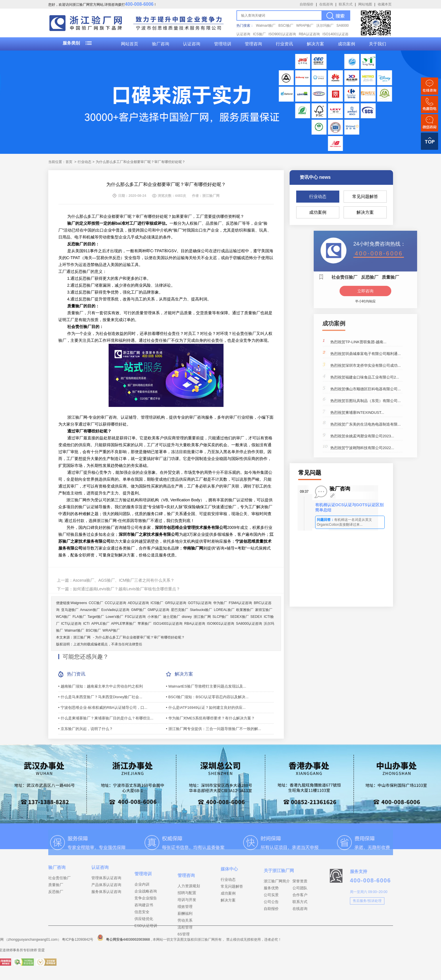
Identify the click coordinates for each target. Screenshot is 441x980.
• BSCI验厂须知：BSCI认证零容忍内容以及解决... (207, 697)
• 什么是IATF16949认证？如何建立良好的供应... (206, 708)
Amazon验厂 (90, 610)
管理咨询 (253, 44)
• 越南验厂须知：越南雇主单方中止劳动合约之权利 (101, 686)
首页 (69, 162)
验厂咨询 (161, 44)
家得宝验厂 (264, 610)
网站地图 (365, 4)
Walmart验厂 (266, 26)
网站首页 (130, 44)
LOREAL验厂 (224, 610)
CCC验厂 (96, 603)
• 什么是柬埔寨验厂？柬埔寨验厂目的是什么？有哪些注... (106, 718)
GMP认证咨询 (158, 610)
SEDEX (256, 617)
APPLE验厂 (100, 624)
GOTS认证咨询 (200, 603)
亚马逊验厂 (70, 610)
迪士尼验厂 (172, 617)
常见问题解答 (365, 196)
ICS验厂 (259, 34)
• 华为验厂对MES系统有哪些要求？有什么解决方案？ (210, 718)
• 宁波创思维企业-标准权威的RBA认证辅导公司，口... (103, 708)
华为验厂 (220, 603)
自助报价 (307, 4)
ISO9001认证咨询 (282, 34)
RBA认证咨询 (309, 34)
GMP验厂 (138, 610)
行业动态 (318, 196)
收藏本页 (385, 4)
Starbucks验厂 (201, 610)
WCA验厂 (63, 617)
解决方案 (315, 44)
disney (187, 617)
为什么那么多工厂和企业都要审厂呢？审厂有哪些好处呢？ (140, 637)
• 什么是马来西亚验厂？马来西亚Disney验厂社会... (100, 697)
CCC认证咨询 (115, 603)
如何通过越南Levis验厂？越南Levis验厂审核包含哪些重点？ (127, 589)
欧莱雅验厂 (245, 610)
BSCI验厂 (286, 26)
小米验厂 (154, 617)
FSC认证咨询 (135, 617)
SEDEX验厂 (239, 617)
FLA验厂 (79, 617)
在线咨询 (326, 4)
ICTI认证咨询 (71, 624)
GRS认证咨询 (176, 603)
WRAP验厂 (305, 26)
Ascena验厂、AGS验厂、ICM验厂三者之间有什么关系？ (124, 580)
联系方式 (346, 4)
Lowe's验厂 (114, 617)
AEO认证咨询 (138, 603)
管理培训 (223, 44)
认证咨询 (192, 44)
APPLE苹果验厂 (124, 624)
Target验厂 (96, 617)
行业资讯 (284, 44)
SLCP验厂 (220, 617)
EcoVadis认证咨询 (115, 610)
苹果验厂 (145, 624)
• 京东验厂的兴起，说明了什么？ (86, 729)
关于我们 (378, 44)
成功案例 (346, 44)
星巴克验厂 (180, 610)
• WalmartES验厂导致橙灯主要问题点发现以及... (206, 686)
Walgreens (79, 603)
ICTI (86, 624)
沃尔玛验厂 (325, 26)
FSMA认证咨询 (240, 603)
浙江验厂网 (202, 617)
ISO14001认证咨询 (168, 624)
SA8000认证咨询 (249, 624)
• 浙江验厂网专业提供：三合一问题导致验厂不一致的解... (214, 729)
